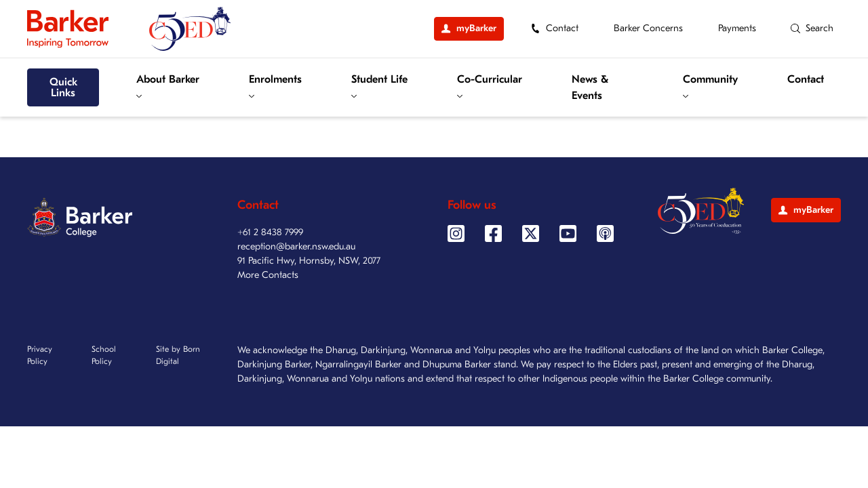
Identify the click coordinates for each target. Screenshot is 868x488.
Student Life (379, 86)
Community (710, 86)
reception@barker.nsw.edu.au (296, 246)
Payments (737, 28)
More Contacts (268, 275)
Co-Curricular (490, 86)
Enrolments (275, 86)
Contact (806, 79)
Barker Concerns (648, 28)
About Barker (168, 86)
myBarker (806, 210)
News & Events (590, 87)
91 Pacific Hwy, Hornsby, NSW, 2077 (309, 261)
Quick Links (63, 87)
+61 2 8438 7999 (270, 232)
